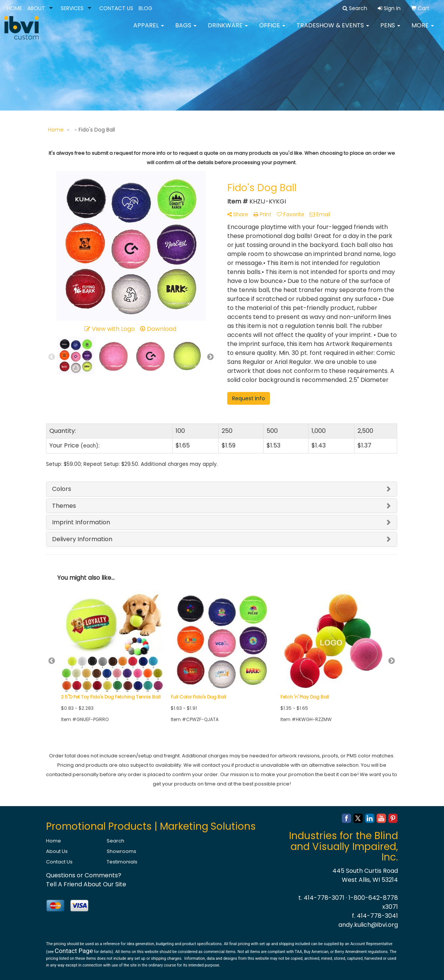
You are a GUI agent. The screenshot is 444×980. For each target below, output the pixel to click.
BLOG (145, 8)
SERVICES (72, 8)
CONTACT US (116, 8)
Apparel (149, 30)
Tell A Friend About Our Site (86, 884)
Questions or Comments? (84, 875)
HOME (15, 8)
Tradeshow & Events (333, 30)
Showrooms (121, 851)
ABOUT (36, 8)
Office (272, 30)
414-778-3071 (324, 898)
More (423, 30)
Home (54, 841)
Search (115, 841)
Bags (186, 30)
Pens (390, 30)
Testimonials (122, 862)
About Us (57, 851)
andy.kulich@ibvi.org (368, 925)
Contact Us (59, 862)
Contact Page (74, 951)
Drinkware (228, 30)
